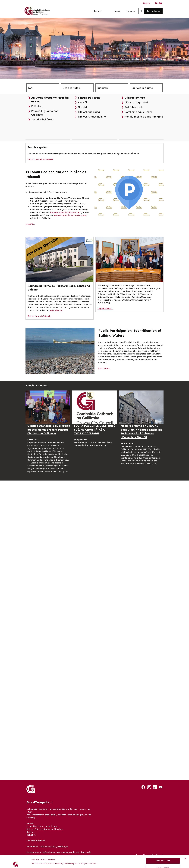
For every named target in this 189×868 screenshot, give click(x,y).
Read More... (104, 368)
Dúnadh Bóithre (135, 98)
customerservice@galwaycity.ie (53, 846)
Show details (126, 834)
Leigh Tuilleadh (56, 310)
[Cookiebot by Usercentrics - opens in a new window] (16, 838)
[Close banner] (185, 821)
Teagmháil (120, 865)
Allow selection (163, 830)
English (146, 3)
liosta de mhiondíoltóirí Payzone (65, 212)
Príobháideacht (91, 865)
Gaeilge (158, 3)
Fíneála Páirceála (89, 98)
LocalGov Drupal (155, 855)
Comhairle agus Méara (138, 112)
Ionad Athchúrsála (43, 119)
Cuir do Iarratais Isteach (39, 316)
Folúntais (37, 106)
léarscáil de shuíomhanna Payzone (70, 215)
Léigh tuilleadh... (105, 308)
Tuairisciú (103, 88)
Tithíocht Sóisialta (89, 112)
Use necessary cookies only (163, 837)
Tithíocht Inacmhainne (92, 117)
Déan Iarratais (71, 88)
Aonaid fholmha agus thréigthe (144, 117)
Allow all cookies (163, 823)
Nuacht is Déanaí (36, 385)
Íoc (30, 88)
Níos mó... (30, 224)
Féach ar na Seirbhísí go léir (40, 159)
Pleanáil (83, 102)
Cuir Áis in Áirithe (142, 88)
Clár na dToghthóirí (136, 102)
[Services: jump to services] (99, 11)
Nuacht (117, 11)
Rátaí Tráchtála (134, 107)
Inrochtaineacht (59, 865)
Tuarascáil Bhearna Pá (152, 865)
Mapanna (131, 11)
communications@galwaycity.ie (76, 852)
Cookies (30, 865)
